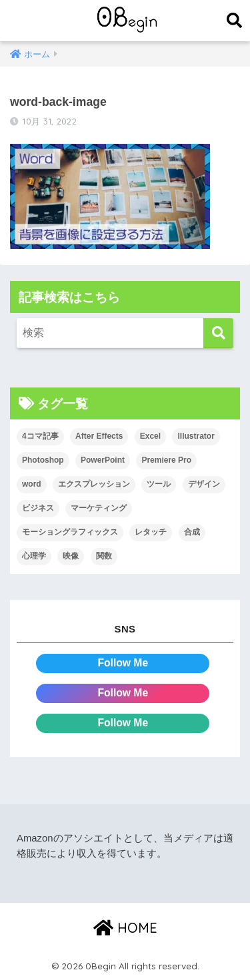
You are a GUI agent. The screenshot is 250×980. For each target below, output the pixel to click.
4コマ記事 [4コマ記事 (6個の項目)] (40, 436)
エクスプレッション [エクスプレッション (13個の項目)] (94, 484)
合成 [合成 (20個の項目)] (192, 532)
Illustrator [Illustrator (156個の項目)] (196, 436)
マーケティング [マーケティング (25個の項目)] (99, 508)
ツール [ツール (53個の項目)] (159, 484)
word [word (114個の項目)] (32, 484)
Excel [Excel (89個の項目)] (150, 436)
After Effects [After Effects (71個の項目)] (99, 436)
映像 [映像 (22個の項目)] (71, 556)
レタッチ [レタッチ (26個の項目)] (151, 532)
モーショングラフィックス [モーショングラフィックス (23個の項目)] (70, 532)
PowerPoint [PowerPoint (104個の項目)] (103, 460)
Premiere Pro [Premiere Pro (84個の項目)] (166, 460)
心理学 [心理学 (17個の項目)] (34, 556)
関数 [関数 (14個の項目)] (104, 556)
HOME (125, 928)
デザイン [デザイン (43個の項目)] (204, 484)
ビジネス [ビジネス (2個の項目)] (38, 508)
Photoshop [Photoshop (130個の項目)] (43, 460)
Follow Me (123, 663)
